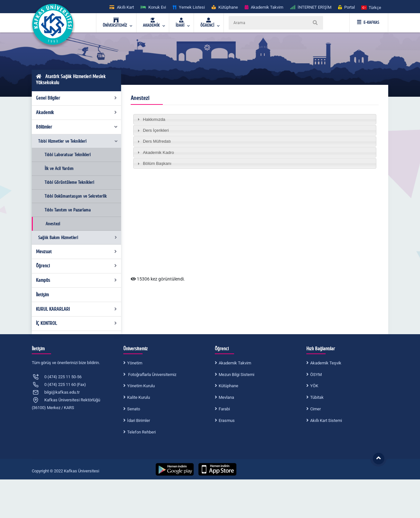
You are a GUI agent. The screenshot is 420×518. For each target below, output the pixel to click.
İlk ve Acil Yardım (59, 169)
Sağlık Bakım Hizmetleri (78, 238)
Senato (134, 409)
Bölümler (77, 127)
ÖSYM (316, 375)
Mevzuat (77, 252)
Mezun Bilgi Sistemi (236, 375)
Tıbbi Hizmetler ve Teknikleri (78, 141)
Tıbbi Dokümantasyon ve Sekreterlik (76, 196)
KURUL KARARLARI (77, 309)
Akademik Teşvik (326, 363)
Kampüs (77, 280)
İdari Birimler (139, 420)
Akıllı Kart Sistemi (326, 420)
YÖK (314, 386)
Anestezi (53, 224)
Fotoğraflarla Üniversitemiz (152, 375)
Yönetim (135, 363)
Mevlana (226, 397)
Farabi (224, 409)
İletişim (42, 295)
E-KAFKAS (368, 22)
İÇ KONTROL (77, 323)
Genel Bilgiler (77, 98)
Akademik (77, 112)
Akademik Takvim (235, 363)
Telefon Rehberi (141, 432)
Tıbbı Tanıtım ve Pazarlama (68, 210)
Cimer (315, 409)
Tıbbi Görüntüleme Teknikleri (69, 182)
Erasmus (227, 420)
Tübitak (317, 397)
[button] (372, 7)
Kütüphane (228, 386)
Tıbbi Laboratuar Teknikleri (68, 155)
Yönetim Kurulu (141, 386)
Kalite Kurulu (139, 397)
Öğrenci (77, 266)
